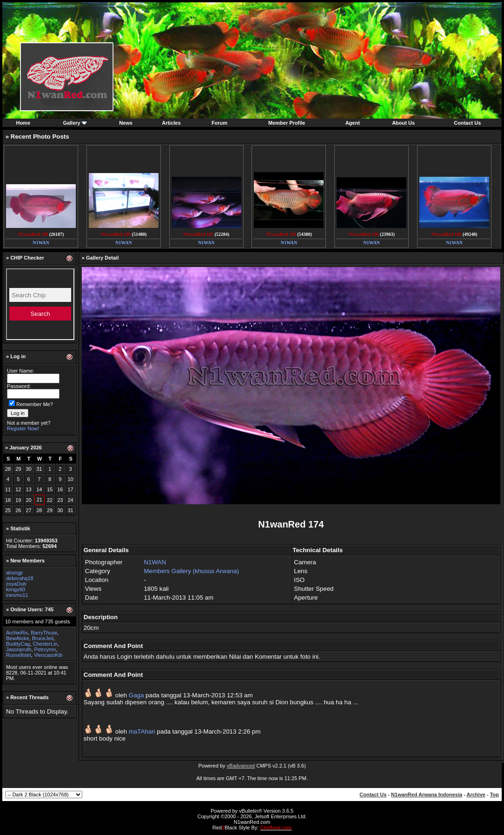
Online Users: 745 (32, 609)
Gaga (136, 695)
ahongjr (15, 573)
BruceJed (43, 638)
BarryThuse (44, 633)
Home (23, 123)
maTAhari (142, 731)
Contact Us (467, 123)
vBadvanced (241, 766)
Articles (171, 123)
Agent (353, 123)
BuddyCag (18, 644)
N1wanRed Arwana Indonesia (427, 795)
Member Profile (287, 123)
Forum (219, 123)
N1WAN (155, 562)
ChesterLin (45, 644)
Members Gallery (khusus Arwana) (191, 571)
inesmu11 (17, 595)
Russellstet (19, 655)
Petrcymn (45, 649)
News (126, 123)
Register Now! (23, 428)
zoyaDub (16, 584)
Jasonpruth (19, 649)
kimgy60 (16, 589)
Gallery (71, 123)
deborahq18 (20, 578)
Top (494, 795)
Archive (476, 795)
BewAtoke (18, 638)
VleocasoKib (48, 655)
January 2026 (26, 448)
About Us (403, 123)
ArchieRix (17, 633)
